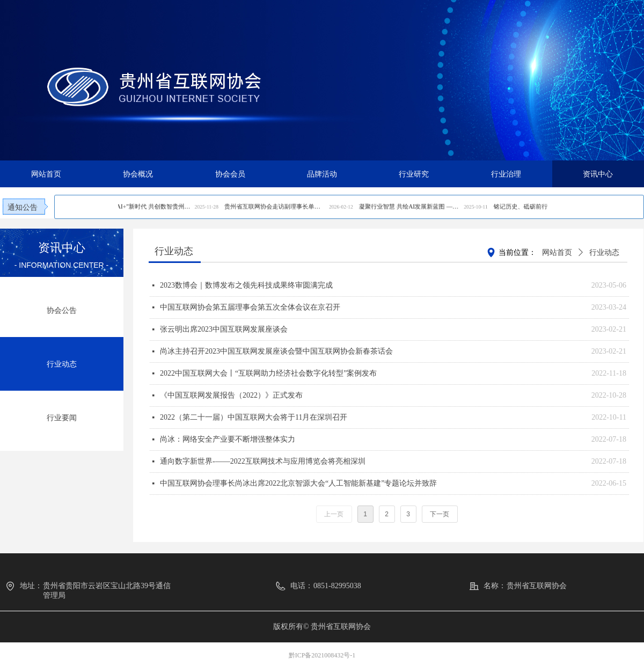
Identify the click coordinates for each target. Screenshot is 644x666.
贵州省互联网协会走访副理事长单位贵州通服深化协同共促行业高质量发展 (322, 207)
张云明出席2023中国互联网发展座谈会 (224, 329)
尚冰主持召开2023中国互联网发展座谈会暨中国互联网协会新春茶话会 (276, 351)
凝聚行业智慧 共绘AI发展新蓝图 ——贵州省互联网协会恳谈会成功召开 (377, 207)
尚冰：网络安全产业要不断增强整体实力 (228, 439)
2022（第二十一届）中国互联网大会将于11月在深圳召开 (254, 417)
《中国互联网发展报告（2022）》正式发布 (231, 395)
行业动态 (604, 253)
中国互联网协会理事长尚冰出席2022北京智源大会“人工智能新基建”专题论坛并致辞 (298, 483)
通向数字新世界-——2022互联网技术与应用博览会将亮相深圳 (263, 461)
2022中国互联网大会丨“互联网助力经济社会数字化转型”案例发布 (268, 373)
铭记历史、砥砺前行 (421, 207)
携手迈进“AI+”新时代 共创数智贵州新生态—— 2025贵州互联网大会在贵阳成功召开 (269, 207)
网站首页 (557, 253)
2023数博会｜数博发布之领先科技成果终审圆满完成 (246, 285)
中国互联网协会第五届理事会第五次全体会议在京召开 (250, 307)
